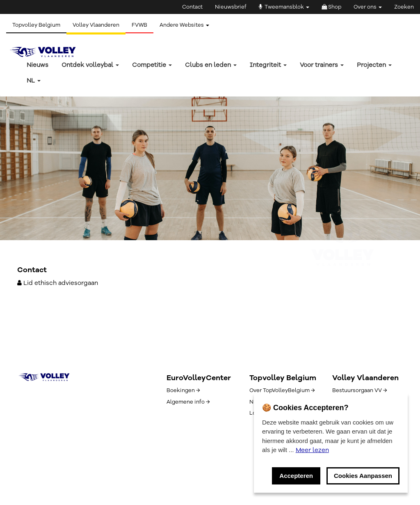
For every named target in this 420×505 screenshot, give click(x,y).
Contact (192, 7)
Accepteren (296, 476)
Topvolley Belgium (36, 25)
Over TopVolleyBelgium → (282, 390)
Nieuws (38, 65)
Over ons (368, 7)
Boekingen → (183, 390)
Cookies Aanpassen (363, 476)
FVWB (139, 25)
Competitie (152, 65)
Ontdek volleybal (90, 65)
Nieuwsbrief (231, 7)
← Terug (29, 183)
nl (34, 80)
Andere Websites (184, 25)
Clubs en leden (211, 65)
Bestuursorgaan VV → (360, 390)
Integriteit (268, 65)
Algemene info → (188, 402)
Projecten (374, 65)
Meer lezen (312, 450)
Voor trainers (322, 65)
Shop (331, 7)
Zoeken (404, 7)
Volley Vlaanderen (96, 25)
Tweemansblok (284, 7)
